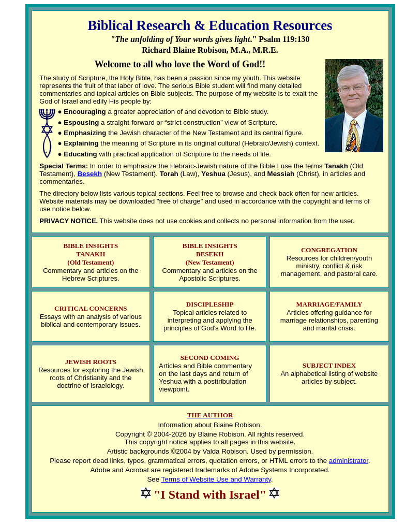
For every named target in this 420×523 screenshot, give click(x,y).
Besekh (90, 174)
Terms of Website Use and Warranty (216, 479)
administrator (349, 461)
